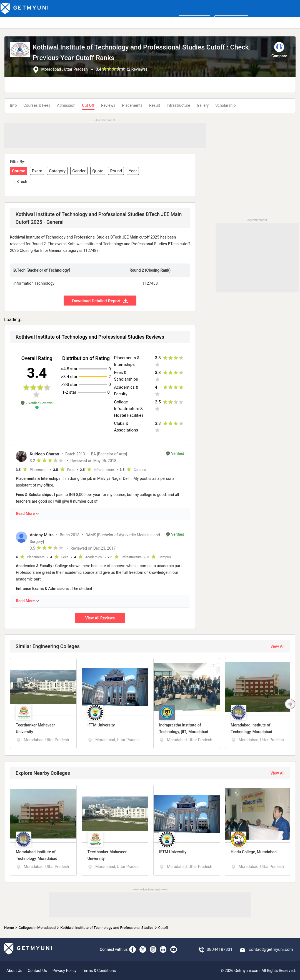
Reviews (108, 105)
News (141, 20)
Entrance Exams (69, 20)
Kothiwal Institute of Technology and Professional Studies (107, 928)
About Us (14, 971)
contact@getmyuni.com (271, 949)
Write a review (194, 20)
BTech (22, 182)
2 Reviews (137, 69)
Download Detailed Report (100, 301)
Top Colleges (13, 20)
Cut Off (88, 105)
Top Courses (39, 20)
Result (155, 105)
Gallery (203, 105)
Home (9, 928)
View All (277, 646)
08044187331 (220, 949)
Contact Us (37, 971)
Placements (132, 105)
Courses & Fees (37, 105)
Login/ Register (231, 20)
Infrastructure (178, 105)
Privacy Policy (64, 971)
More (157, 20)
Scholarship (225, 105)
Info (13, 105)
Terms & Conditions (99, 971)
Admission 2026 (118, 20)
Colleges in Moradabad (37, 928)
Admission (66, 105)
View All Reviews (100, 618)
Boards (93, 20)
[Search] (171, 20)
